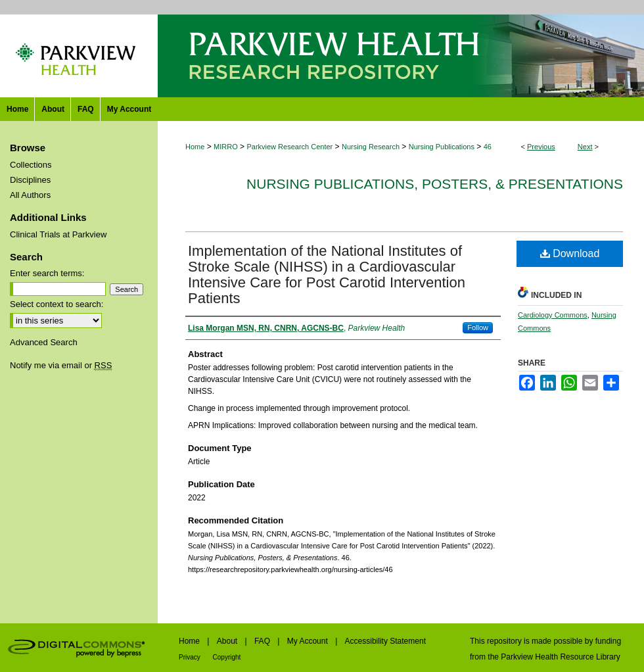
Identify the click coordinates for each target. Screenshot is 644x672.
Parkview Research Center (289, 147)
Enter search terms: (47, 273)
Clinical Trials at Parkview (58, 234)
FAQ (263, 641)
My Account (309, 641)
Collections (31, 165)
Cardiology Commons (553, 315)
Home (195, 147)
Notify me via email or (61, 365)
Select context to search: (57, 304)
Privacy (191, 657)
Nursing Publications (442, 147)
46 (488, 147)
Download (570, 253)
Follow (478, 327)
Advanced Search (44, 342)
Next (585, 147)
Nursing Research (371, 147)
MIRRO (226, 147)
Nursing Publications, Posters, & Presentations (435, 184)
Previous (541, 147)
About (228, 641)
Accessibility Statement (385, 641)
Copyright (227, 657)
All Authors (30, 195)
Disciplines (30, 180)
